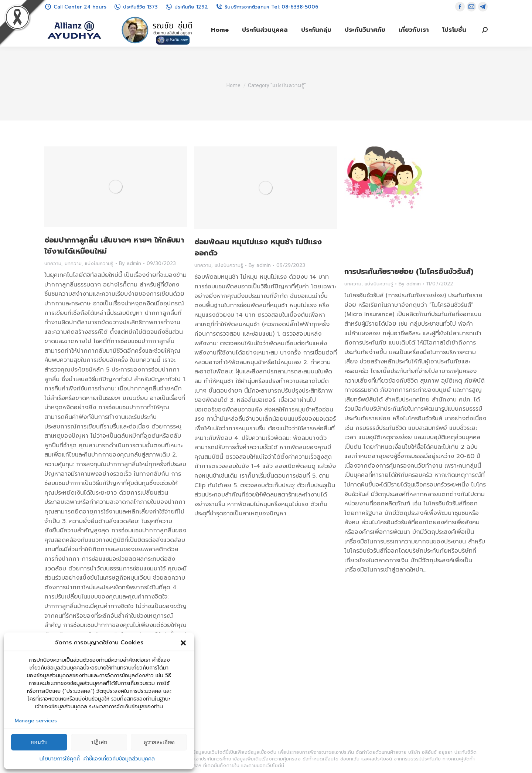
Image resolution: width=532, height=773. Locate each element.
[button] (183, 643)
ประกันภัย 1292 (187, 7)
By (130, 264)
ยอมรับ (39, 742)
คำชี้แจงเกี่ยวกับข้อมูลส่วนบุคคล (119, 759)
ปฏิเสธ (99, 742)
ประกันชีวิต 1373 (136, 7)
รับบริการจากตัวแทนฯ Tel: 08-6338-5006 (267, 7)
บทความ (53, 263)
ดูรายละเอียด (159, 742)
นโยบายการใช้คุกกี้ (60, 759)
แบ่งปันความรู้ (99, 263)
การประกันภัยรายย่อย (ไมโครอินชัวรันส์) (409, 271)
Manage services (36, 721)
